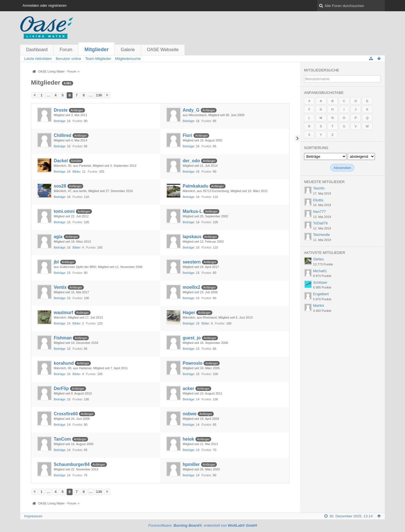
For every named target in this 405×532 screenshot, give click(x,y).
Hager (189, 313)
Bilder (76, 172)
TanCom (62, 439)
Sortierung (316, 148)
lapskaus (192, 237)
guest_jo (192, 338)
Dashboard (37, 50)
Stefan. (319, 259)
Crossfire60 (66, 414)
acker (189, 388)
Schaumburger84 (72, 464)
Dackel (61, 161)
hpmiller (191, 464)
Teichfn (319, 188)
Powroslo (193, 363)
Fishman (63, 338)
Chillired (62, 135)
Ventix (60, 287)
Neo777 (319, 212)
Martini (319, 306)
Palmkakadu (196, 186)
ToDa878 (320, 223)
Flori (188, 135)
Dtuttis (318, 200)
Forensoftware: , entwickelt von (203, 525)
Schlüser (320, 282)
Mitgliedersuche (322, 70)
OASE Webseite (163, 50)
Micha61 (320, 271)
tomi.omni (64, 211)
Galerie (128, 50)
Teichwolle (321, 235)
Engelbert (321, 294)
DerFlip (61, 388)
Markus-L (193, 211)
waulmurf (63, 313)
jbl (56, 262)
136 (99, 95)
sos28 (60, 186)
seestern (192, 262)
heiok (189, 439)
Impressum (33, 516)
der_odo (192, 161)
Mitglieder (96, 49)
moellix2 (192, 287)
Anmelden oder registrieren (45, 5)
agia (58, 237)
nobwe (190, 414)
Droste (61, 110)
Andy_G (191, 110)
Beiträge (59, 121)
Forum (66, 50)
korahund (64, 363)
